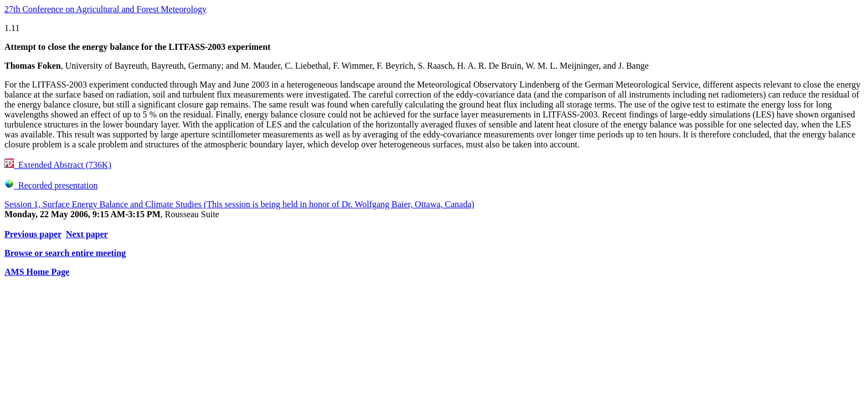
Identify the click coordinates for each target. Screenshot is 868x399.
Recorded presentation (51, 185)
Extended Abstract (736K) (58, 165)
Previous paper (33, 234)
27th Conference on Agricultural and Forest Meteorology (105, 9)
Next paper (87, 234)
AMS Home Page (37, 272)
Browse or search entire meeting (65, 253)
